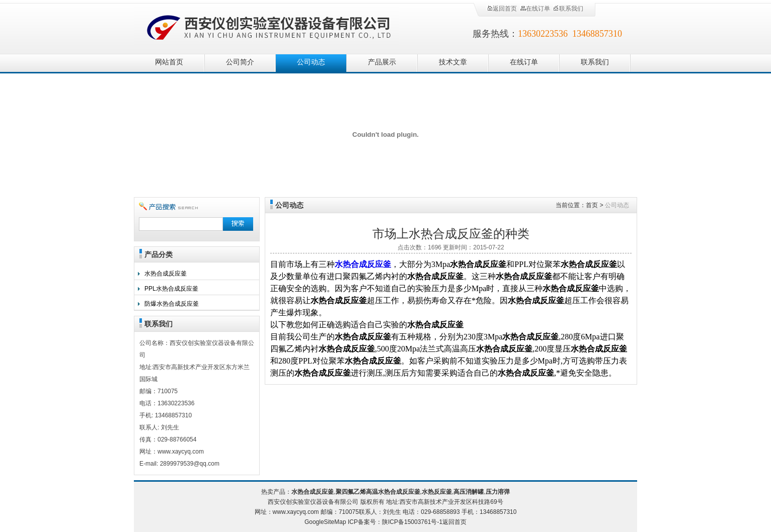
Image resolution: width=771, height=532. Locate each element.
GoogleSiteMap (325, 522)
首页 (592, 205)
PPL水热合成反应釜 (171, 289)
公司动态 (311, 62)
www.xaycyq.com (296, 512)
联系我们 (568, 9)
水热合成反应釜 (166, 274)
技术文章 (453, 62)
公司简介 (240, 62)
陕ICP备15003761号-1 (412, 522)
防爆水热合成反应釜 (172, 304)
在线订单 (535, 9)
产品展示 (382, 62)
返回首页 (502, 9)
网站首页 (169, 62)
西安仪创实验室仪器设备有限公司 (270, 26)
